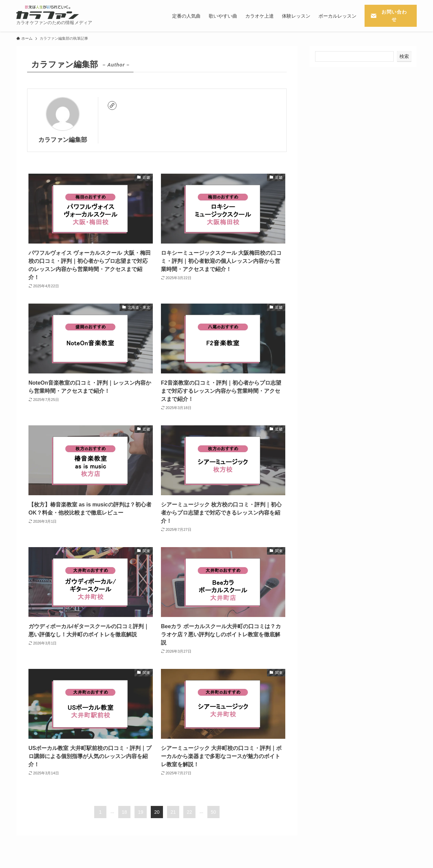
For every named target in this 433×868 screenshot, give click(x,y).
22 (189, 812)
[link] (112, 105)
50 (213, 812)
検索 (404, 56)
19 (141, 812)
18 (124, 812)
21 (173, 812)
